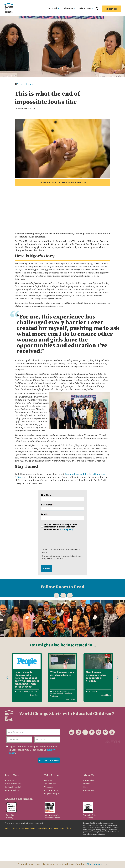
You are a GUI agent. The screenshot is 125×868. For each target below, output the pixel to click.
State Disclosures (45, 828)
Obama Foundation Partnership (62, 183)
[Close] (106, 865)
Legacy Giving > (51, 794)
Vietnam (33, 692)
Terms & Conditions (27, 828)
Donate (112, 9)
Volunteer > (49, 787)
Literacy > (10, 780)
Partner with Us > (13, 790)
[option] (27, 678)
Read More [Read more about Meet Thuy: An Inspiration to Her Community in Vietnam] (106, 695)
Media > (87, 784)
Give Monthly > (51, 790)
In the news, (23, 692)
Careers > (88, 787)
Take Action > (50, 784)
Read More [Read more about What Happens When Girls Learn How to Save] (70, 699)
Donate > (48, 780)
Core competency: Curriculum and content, (61, 693)
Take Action (86, 8)
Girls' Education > (13, 784)
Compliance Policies (62, 828)
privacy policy (66, 529)
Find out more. (95, 864)
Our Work (53, 8)
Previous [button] (7, 678)
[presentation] (60, 538)
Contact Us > (89, 790)
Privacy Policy (11, 828)
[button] (97, 9)
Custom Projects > (13, 787)
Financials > (89, 780)
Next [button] (118, 678)
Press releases (25, 84)
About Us (69, 8)
